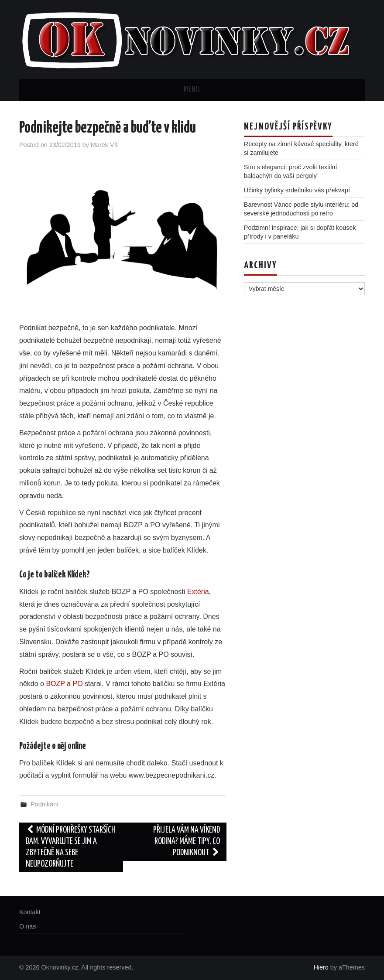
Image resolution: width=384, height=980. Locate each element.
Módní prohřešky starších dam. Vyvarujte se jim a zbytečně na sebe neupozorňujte (70, 847)
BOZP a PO (64, 684)
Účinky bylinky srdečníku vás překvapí (297, 190)
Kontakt (30, 912)
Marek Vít (104, 145)
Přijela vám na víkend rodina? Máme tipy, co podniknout (187, 842)
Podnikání (45, 804)
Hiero (321, 967)
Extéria (198, 592)
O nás (27, 926)
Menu (192, 90)
